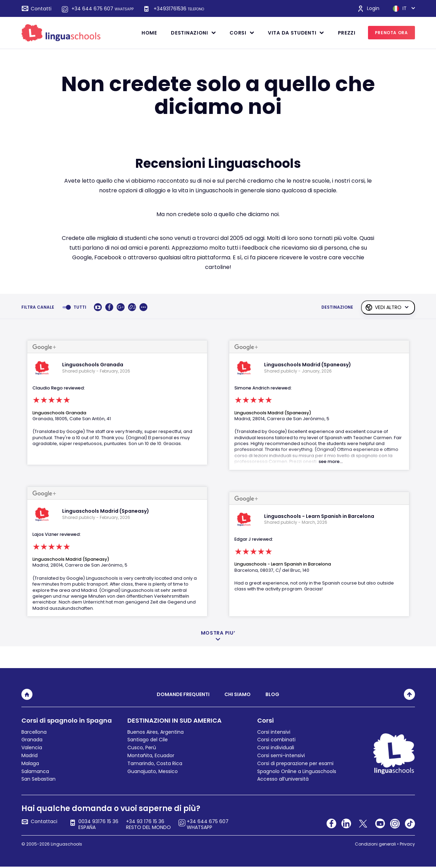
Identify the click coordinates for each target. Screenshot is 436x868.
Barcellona (34, 732)
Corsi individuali (276, 748)
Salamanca (35, 771)
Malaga (30, 763)
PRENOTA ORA (391, 33)
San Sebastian (38, 779)
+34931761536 (179, 9)
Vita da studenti (292, 33)
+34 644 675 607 (103, 9)
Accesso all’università (283, 779)
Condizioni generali (375, 844)
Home (149, 33)
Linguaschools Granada (59, 413)
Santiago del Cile (148, 740)
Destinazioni (189, 33)
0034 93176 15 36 (99, 824)
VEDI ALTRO (388, 307)
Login (373, 8)
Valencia (32, 748)
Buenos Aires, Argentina (156, 732)
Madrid (30, 755)
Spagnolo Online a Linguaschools (297, 771)
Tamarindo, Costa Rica (155, 763)
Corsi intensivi (274, 732)
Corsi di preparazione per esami (295, 763)
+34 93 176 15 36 (149, 824)
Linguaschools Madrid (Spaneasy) (71, 559)
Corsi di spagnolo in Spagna (67, 720)
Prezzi (347, 33)
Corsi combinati (276, 740)
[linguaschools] (61, 32)
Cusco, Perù (142, 748)
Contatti (41, 9)
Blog (272, 694)
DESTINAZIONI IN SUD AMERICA (175, 720)
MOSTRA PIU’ (218, 633)
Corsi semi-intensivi (281, 755)
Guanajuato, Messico (153, 771)
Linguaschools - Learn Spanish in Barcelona (283, 564)
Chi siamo (238, 694)
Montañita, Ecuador (151, 755)
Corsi (238, 33)
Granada (32, 740)
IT (400, 9)
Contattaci (44, 822)
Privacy (407, 844)
